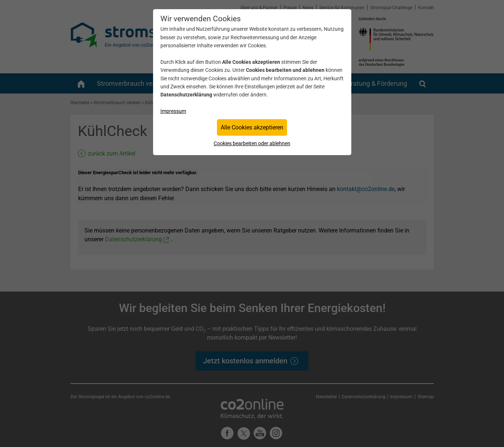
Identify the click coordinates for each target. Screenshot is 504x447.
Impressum (173, 111)
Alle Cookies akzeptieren (252, 127)
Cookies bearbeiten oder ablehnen (252, 143)
